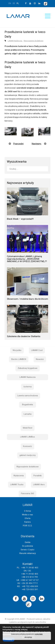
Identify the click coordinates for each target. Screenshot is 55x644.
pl (18, 3)
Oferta (27, 518)
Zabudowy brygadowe (28, 368)
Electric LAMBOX (19, 359)
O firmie (28, 511)
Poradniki (38, 476)
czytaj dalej (39, 634)
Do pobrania (28, 546)
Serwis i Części (27, 550)
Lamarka (28, 414)
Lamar (18, 16)
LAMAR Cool (37, 350)
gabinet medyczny (28, 455)
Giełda (28, 542)
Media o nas (27, 515)
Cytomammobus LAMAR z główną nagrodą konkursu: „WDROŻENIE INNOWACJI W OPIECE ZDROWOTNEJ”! (27, 259)
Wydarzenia (19, 476)
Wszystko (17, 350)
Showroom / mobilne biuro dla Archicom (27, 299)
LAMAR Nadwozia (15, 41)
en (10, 3)
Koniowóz (27, 446)
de (14, 3)
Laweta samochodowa (28, 396)
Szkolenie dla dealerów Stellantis (24, 336)
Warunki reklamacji (27, 553)
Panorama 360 (27, 493)
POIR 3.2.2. (28, 526)
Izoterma (27, 387)
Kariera (27, 522)
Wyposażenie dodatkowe (33, 41)
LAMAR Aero (39, 485)
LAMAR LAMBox (27, 437)
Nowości (40, 359)
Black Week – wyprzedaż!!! (20, 219)
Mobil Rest (28, 428)
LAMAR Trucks (17, 485)
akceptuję (28, 637)
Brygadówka (27, 405)
